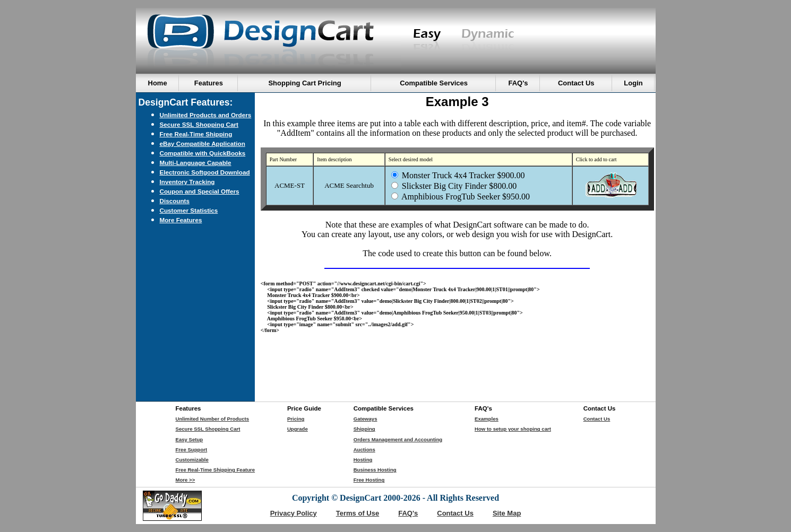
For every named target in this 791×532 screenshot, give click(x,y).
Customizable (192, 460)
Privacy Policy (294, 513)
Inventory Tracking (187, 182)
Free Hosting (369, 480)
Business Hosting (375, 470)
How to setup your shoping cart (513, 429)
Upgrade (298, 429)
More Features (181, 220)
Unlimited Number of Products (213, 419)
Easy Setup (190, 439)
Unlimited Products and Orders (206, 115)
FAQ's (408, 513)
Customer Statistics (189, 210)
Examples (487, 419)
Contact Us (597, 419)
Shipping (364, 429)
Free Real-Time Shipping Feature (216, 470)
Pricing (296, 419)
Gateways (366, 419)
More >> (186, 480)
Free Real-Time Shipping (196, 134)
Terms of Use (358, 513)
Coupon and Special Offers (200, 191)
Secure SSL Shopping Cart (199, 124)
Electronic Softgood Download (205, 172)
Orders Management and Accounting (398, 439)
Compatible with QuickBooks (203, 153)
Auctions (364, 450)
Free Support (192, 450)
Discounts (175, 201)
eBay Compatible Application (203, 143)
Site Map (507, 513)
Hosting (363, 460)
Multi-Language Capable (196, 163)
